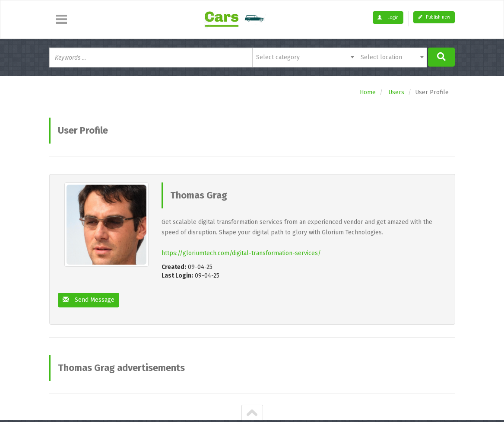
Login (388, 18)
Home (368, 92)
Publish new (434, 17)
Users (396, 92)
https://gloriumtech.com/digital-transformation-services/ (241, 253)
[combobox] (305, 58)
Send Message (89, 300)
